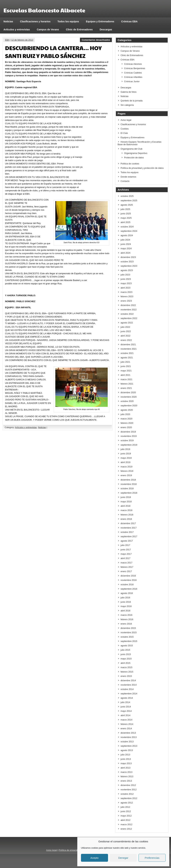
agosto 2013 (127, 750)
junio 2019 (126, 454)
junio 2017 (126, 550)
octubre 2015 (127, 637)
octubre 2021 (127, 353)
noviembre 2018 (129, 484)
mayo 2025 (126, 218)
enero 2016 (126, 624)
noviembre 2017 (129, 528)
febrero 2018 (127, 515)
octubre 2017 (127, 532)
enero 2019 (126, 475)
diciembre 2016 (128, 576)
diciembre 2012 (128, 785)
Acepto (94, 858)
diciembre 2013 (128, 733)
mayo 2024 (126, 248)
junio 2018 (126, 497)
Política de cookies (130, 164)
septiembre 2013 (129, 746)
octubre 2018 (127, 488)
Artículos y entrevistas (17, 29)
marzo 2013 (127, 772)
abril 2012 (125, 820)
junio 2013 (126, 759)
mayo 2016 (126, 606)
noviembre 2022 (129, 310)
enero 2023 (126, 301)
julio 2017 (125, 545)
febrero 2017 (127, 567)
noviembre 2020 (129, 397)
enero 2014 (126, 728)
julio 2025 (125, 209)
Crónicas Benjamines (135, 68)
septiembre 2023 (129, 266)
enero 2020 (126, 427)
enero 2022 (126, 340)
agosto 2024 (127, 235)
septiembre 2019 (129, 445)
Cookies (125, 129)
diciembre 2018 (128, 480)
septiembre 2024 (129, 231)
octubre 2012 (127, 794)
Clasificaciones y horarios (35, 21)
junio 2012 (126, 811)
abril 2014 (125, 715)
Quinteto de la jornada (132, 101)
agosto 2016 (127, 593)
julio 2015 (125, 650)
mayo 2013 (126, 763)
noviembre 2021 (129, 349)
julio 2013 (125, 755)
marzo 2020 (127, 419)
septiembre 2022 (129, 318)
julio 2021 (125, 362)
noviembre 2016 (129, 580)
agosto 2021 (127, 358)
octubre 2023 (127, 262)
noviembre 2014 (129, 685)
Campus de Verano (48, 29)
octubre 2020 (127, 401)
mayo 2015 (126, 659)
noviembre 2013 (129, 737)
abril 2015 (125, 663)
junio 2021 (126, 366)
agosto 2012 (127, 803)
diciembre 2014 (128, 680)
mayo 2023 (126, 283)
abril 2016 (125, 611)
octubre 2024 (127, 227)
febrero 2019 (127, 471)
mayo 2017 (126, 554)
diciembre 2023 (128, 257)
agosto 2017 (127, 541)
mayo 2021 (126, 371)
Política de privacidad (69, 850)
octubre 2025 (127, 196)
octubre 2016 (127, 584)
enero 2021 (126, 388)
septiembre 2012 (129, 798)
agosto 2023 (127, 270)
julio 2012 (125, 807)
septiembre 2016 (129, 589)
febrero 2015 (127, 672)
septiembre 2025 (129, 200)
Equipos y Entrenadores (100, 21)
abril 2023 (125, 288)
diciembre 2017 (128, 523)
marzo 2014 (127, 720)
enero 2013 (126, 781)
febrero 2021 (127, 384)
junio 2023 (126, 279)
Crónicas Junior (132, 81)
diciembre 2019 (128, 432)
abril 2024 (125, 253)
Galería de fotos (129, 92)
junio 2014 (126, 707)
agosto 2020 (127, 410)
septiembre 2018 (129, 493)
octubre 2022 (127, 314)
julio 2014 (125, 702)
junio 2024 (126, 244)
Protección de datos (134, 158)
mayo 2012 (126, 816)
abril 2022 (125, 336)
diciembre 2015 (128, 628)
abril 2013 (125, 768)
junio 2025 (126, 214)
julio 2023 (125, 275)
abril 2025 (125, 222)
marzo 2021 (127, 379)
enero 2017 (126, 571)
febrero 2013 (127, 776)
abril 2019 (125, 462)
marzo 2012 (127, 824)
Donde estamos (128, 177)
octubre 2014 (127, 689)
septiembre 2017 (129, 536)
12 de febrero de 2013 (22, 40)
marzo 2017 (127, 563)
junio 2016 (126, 602)
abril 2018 (125, 506)
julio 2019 (125, 449)
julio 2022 (125, 327)
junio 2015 (126, 654)
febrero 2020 (127, 423)
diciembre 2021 (128, 344)
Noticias (8, 21)
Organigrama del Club (131, 149)
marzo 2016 (127, 615)
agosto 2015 (127, 646)
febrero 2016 (127, 619)
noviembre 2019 (129, 436)
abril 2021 (125, 375)
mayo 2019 (126, 458)
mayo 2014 (126, 711)
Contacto (125, 181)
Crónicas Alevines (133, 64)
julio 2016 (125, 598)
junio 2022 (126, 331)
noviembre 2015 (129, 632)
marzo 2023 (127, 292)
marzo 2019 (127, 467)
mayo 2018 (126, 502)
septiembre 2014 (129, 694)
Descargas (106, 29)
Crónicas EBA (129, 21)
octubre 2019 (127, 440)
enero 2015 (126, 676)
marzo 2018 (127, 510)
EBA (7, 40)
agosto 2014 (127, 698)
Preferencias (152, 858)
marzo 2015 (127, 667)
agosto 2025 (127, 205)
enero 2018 (126, 519)
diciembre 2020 (128, 392)
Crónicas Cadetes (133, 73)
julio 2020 (125, 414)
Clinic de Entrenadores (79, 29)
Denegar (123, 858)
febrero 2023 (127, 296)
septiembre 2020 (129, 406)
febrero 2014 (127, 724)
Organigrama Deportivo (136, 153)
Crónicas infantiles (133, 77)
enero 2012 (126, 829)
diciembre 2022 (128, 305)
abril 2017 (125, 558)
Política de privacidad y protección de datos (142, 168)
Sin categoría (127, 105)
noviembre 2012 (129, 790)
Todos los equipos (68, 21)
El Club (124, 133)
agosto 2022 (127, 323)
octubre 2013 (127, 742)
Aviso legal (126, 120)
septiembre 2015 (129, 641)
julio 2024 (125, 240)
